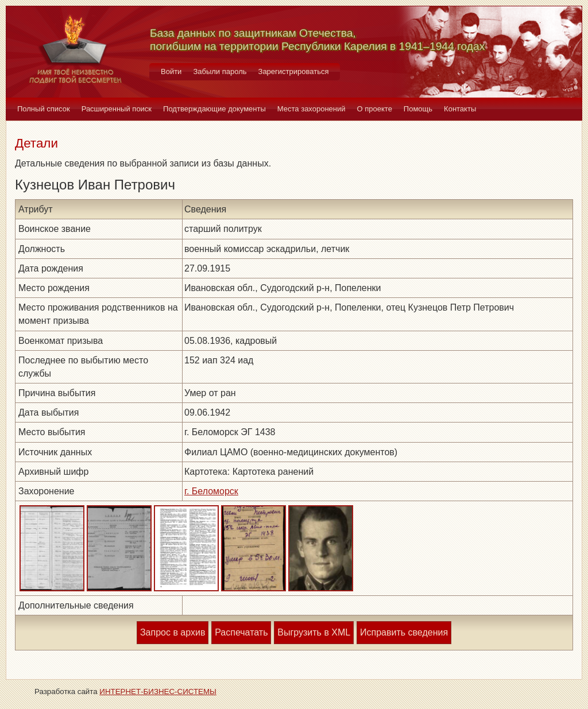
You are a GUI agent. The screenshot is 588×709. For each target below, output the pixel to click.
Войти (171, 71)
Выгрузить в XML (314, 632)
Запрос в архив (173, 632)
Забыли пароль (220, 71)
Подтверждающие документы (214, 109)
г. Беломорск (211, 491)
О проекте (375, 109)
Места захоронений (312, 109)
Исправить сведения (404, 632)
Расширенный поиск (117, 109)
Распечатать (241, 632)
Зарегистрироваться (294, 71)
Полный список (44, 109)
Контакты (460, 109)
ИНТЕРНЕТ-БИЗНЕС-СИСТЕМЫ (158, 691)
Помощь (418, 109)
